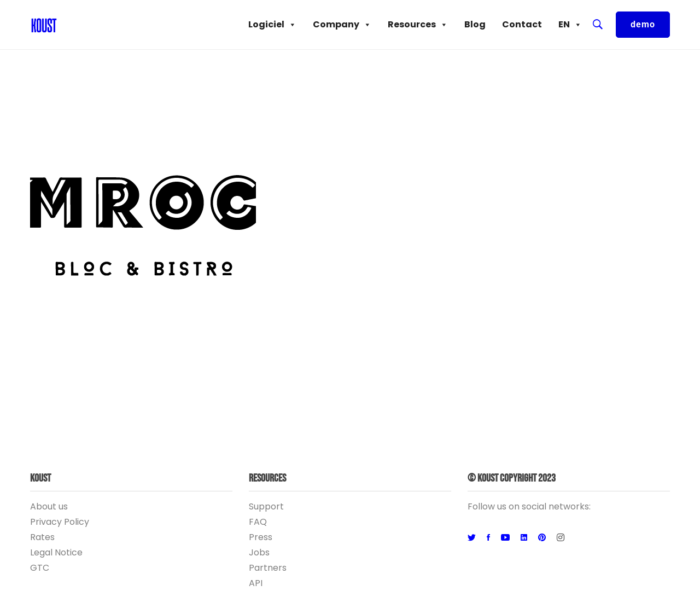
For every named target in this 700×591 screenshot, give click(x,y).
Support (266, 506)
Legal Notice (56, 552)
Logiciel (272, 25)
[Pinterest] (542, 538)
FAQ (258, 522)
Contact (522, 24)
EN (570, 25)
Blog (475, 24)
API (256, 583)
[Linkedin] (524, 538)
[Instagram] (561, 538)
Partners (268, 568)
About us (49, 506)
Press (261, 537)
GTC (40, 568)
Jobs (259, 552)
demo (643, 24)
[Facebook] (488, 538)
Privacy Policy (60, 522)
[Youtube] (505, 538)
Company (342, 25)
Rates (42, 537)
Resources (418, 25)
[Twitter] (472, 538)
